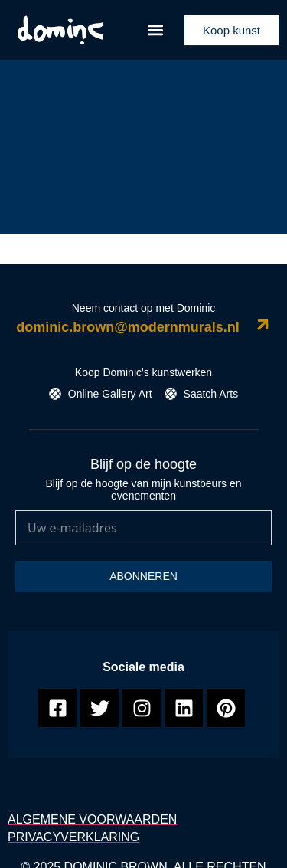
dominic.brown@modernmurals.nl (128, 327)
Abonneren (143, 576)
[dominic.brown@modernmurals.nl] (263, 324)
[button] (156, 30)
